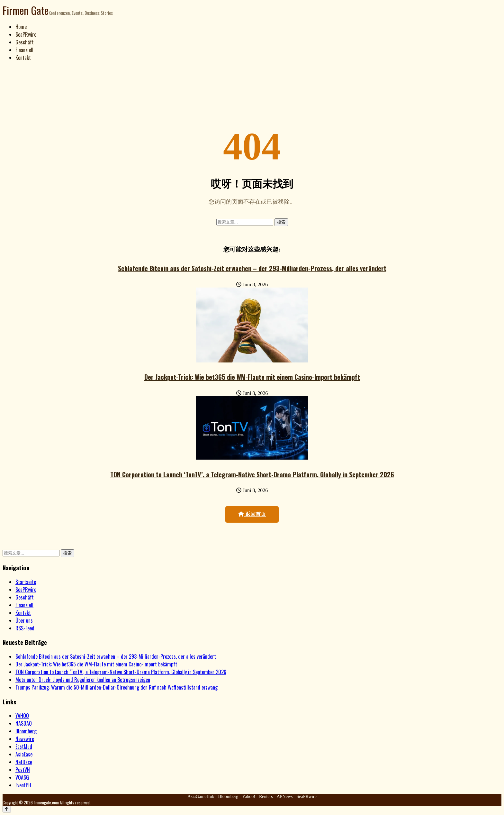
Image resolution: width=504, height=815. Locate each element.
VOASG (22, 777)
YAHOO (22, 716)
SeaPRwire (26, 34)
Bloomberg (26, 731)
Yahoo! (249, 797)
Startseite (26, 582)
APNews (285, 797)
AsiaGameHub (201, 797)
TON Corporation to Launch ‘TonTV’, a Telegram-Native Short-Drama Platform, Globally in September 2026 (252, 474)
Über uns (24, 620)
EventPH (23, 785)
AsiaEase (24, 754)
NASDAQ (24, 723)
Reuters (266, 797)
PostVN (23, 770)
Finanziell (24, 50)
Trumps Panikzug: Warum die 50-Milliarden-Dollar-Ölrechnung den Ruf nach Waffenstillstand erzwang (117, 687)
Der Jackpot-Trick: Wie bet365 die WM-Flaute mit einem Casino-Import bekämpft (252, 377)
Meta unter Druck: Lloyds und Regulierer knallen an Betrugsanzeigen (83, 680)
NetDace (24, 762)
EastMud (24, 746)
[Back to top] (7, 809)
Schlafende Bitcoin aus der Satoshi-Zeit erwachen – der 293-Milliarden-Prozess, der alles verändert (252, 268)
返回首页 (252, 514)
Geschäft (25, 42)
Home (21, 27)
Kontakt (23, 58)
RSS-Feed (25, 628)
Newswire (25, 739)
